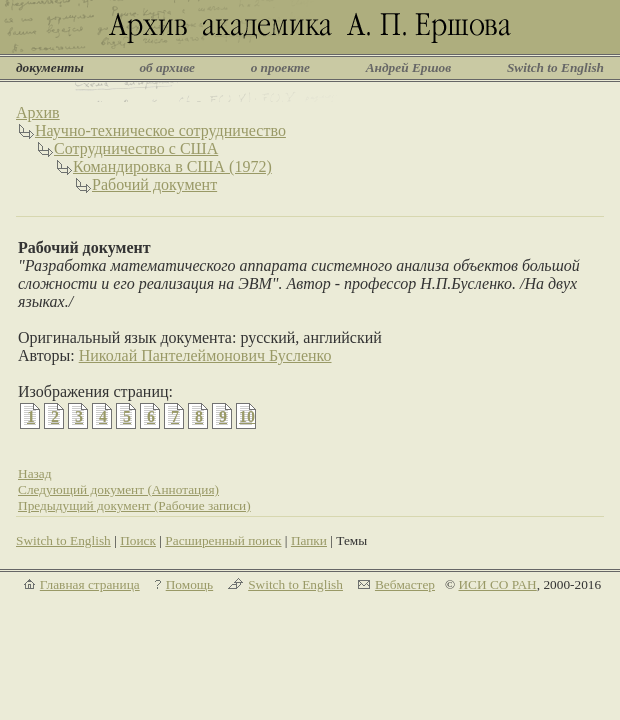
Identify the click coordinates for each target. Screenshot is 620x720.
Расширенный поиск (223, 540)
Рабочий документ (154, 184)
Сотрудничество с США (136, 148)
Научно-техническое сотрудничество (160, 130)
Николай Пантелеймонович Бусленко (205, 355)
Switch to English (555, 67)
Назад (35, 473)
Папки (309, 540)
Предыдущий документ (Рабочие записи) (134, 505)
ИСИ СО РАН (497, 584)
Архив (38, 112)
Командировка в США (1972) (172, 166)
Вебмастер (405, 584)
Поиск (138, 540)
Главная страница (90, 584)
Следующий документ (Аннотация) (118, 489)
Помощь (189, 584)
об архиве (167, 67)
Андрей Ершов (409, 67)
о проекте (280, 67)
